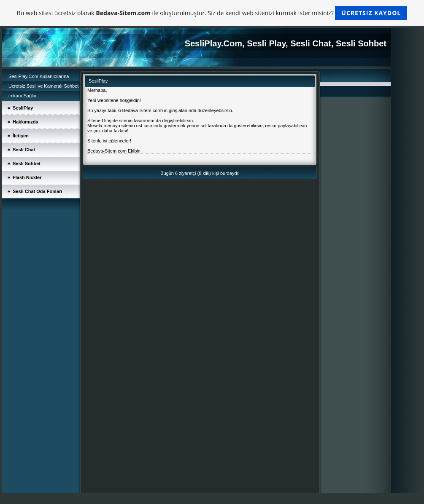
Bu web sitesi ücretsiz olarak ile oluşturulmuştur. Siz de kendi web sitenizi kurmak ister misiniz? (212, 13)
